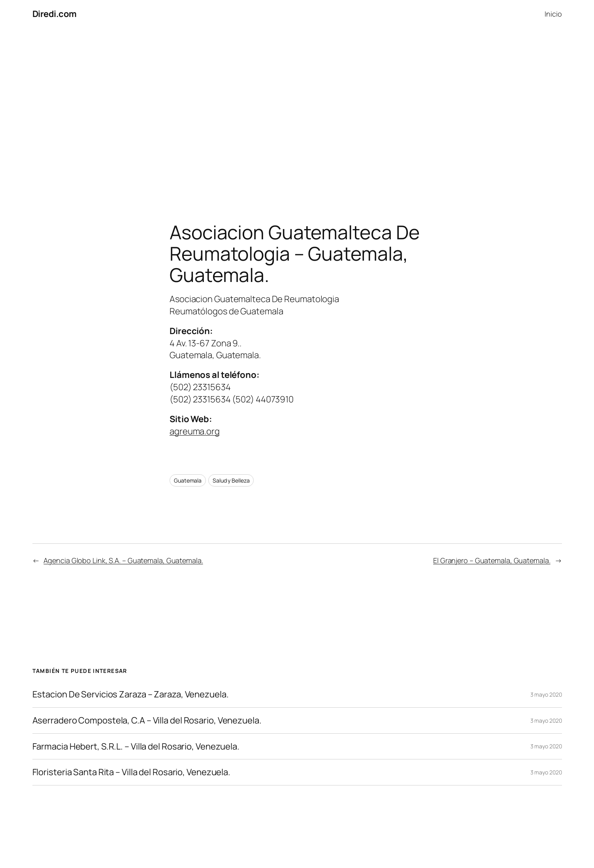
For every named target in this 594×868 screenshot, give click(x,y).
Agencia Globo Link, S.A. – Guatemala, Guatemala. (123, 560)
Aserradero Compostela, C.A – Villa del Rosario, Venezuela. (147, 721)
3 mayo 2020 (546, 694)
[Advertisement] (297, 111)
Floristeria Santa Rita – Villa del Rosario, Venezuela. (132, 772)
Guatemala (188, 480)
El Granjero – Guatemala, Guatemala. (492, 560)
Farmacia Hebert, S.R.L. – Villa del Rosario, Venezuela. (136, 747)
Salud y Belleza (231, 480)
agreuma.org (195, 431)
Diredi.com (55, 14)
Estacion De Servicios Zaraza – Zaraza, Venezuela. (131, 694)
